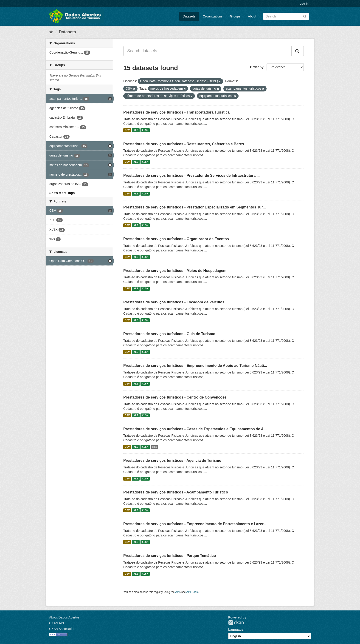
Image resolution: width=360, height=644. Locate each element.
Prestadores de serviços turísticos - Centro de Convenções (175, 397)
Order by (257, 67)
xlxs (154, 447)
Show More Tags (62, 193)
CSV (127, 130)
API (177, 592)
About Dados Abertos (64, 617)
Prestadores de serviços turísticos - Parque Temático (170, 556)
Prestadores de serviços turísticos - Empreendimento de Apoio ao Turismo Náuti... (195, 366)
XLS (136, 130)
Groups (235, 16)
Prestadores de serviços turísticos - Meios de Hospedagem (175, 271)
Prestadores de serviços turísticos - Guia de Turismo (169, 334)
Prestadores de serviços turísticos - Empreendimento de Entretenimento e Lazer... (195, 524)
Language (236, 630)
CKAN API (57, 623)
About (252, 16)
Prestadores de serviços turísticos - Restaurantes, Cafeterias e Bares (184, 144)
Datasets (189, 16)
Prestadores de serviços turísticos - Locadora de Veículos (174, 302)
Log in (304, 4)
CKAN (236, 623)
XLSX (145, 130)
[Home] (51, 32)
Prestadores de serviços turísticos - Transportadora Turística (176, 112)
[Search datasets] (286, 16)
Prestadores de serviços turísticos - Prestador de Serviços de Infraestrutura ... (191, 175)
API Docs (192, 592)
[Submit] (305, 16)
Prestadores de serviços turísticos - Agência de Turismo (172, 460)
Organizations (213, 16)
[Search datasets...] (207, 51)
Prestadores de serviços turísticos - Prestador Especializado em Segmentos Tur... (194, 207)
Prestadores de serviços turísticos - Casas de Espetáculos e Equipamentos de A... (195, 429)
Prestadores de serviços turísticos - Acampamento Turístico (176, 492)
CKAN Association (62, 629)
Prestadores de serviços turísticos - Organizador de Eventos (176, 239)
